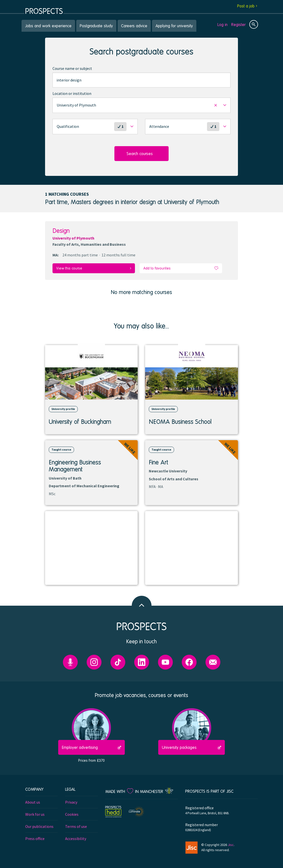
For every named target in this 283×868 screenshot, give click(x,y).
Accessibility (76, 838)
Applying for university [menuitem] (174, 26)
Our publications (39, 826)
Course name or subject (72, 68)
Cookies (72, 814)
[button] (141, 105)
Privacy (71, 802)
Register (238, 24)
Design (61, 231)
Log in (222, 24)
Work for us (35, 814)
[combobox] (141, 80)
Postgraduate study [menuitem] (96, 26)
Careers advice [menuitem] (134, 26)
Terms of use (76, 826)
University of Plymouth (73, 238)
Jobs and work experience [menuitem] (48, 26)
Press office (35, 838)
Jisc (231, 844)
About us (33, 802)
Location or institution (72, 93)
